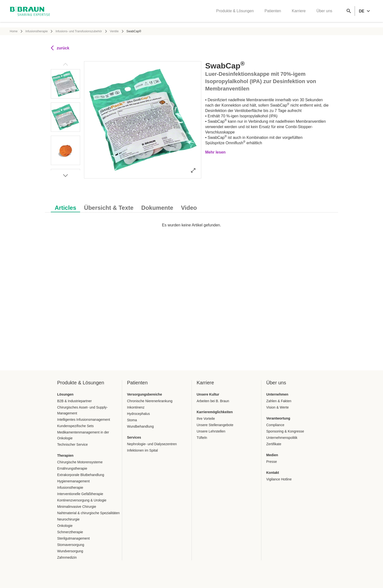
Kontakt (273, 473)
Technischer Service (72, 444)
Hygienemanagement (73, 481)
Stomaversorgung (71, 545)
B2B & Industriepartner (74, 401)
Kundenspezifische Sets (75, 426)
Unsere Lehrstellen (211, 431)
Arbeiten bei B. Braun (213, 401)
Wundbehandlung (140, 426)
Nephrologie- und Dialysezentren (152, 444)
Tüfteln (202, 438)
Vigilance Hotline (279, 479)
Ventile (114, 31)
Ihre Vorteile (206, 419)
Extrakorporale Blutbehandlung (81, 475)
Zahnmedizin (67, 557)
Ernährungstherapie (72, 468)
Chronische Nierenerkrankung (150, 401)
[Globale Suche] (349, 14)
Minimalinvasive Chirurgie (77, 507)
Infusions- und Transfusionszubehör (79, 31)
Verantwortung (278, 418)
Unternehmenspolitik (282, 438)
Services (134, 437)
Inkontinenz (136, 407)
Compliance (275, 425)
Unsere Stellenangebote (215, 425)
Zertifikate (274, 444)
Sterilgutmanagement (73, 538)
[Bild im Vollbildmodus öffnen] (193, 170)
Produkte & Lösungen (235, 14)
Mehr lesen (215, 152)
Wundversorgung (70, 551)
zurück (60, 48)
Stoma (132, 420)
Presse (272, 462)
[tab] (65, 207)
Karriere (299, 14)
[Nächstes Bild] (65, 175)
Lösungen (65, 394)
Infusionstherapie (37, 31)
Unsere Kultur (208, 394)
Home (14, 31)
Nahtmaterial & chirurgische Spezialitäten (88, 513)
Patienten (273, 14)
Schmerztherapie (70, 532)
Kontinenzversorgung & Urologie (82, 500)
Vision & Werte (277, 407)
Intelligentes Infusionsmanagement (84, 420)
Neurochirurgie (68, 519)
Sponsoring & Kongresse (285, 431)
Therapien (65, 455)
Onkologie (65, 526)
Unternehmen (277, 394)
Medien (272, 455)
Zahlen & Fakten (279, 401)
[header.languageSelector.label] (365, 14)
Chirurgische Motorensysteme (80, 462)
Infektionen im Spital (142, 450)
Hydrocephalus (138, 414)
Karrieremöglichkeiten (215, 412)
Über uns (324, 14)
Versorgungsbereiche (144, 394)
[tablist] (191, 205)
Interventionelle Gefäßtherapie (80, 494)
